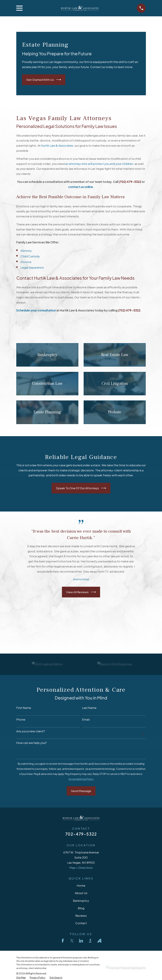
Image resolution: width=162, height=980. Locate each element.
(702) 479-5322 (130, 182)
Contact (81, 923)
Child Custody (30, 256)
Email (86, 719)
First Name (24, 708)
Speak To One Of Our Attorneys (81, 488)
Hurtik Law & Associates (57, 145)
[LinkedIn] (81, 941)
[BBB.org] (90, 941)
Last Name (89, 708)
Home (81, 885)
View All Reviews (81, 592)
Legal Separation (32, 267)
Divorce (26, 262)
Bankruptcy (81, 901)
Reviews (81, 916)
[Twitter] (72, 941)
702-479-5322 (81, 834)
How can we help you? (32, 743)
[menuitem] (21, 978)
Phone (21, 719)
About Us (81, 893)
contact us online (81, 187)
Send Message (81, 791)
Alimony (26, 251)
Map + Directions (81, 868)
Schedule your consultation (36, 310)
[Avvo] (99, 941)
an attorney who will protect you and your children (99, 164)
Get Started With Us (44, 80)
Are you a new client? (31, 731)
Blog (81, 908)
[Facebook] (63, 941)
